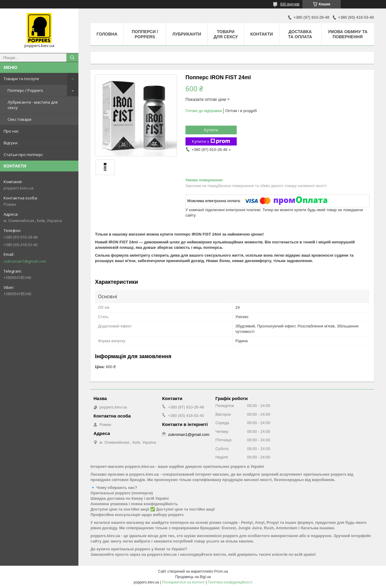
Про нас (11, 131)
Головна (107, 34)
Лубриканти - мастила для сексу (33, 105)
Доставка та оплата (300, 34)
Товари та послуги (21, 79)
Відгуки (11, 143)
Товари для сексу (226, 34)
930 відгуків (290, 4)
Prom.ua (221, 571)
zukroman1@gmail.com (25, 261)
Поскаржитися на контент (183, 582)
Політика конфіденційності (230, 582)
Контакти (262, 34)
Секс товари (19, 119)
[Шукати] (72, 58)
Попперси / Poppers (145, 34)
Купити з (211, 141)
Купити (211, 130)
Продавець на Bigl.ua (193, 577)
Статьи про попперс (23, 155)
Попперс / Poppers (25, 90)
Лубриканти (187, 34)
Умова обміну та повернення (348, 34)
